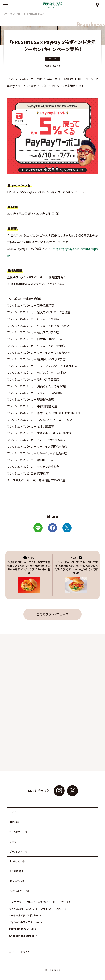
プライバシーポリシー (52, 909)
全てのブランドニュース (52, 614)
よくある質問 (16, 871)
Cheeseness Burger (22, 936)
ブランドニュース (18, 832)
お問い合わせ (17, 881)
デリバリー (67, 902)
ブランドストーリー (19, 852)
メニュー (14, 842)
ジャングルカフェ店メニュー (24, 922)
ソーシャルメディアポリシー (24, 915)
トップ (13, 812)
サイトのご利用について (22, 909)
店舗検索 (15, 822)
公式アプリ (15, 902)
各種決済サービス (19, 891)
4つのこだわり (17, 861)
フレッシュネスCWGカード (41, 902)
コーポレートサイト (19, 952)
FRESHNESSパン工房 (21, 929)
